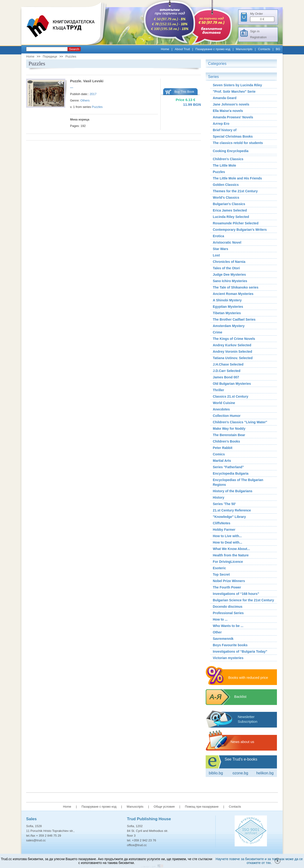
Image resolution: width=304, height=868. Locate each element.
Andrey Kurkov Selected (232, 345)
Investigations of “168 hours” (236, 594)
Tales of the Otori (226, 268)
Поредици (50, 56)
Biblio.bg (216, 773)
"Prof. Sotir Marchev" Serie (234, 92)
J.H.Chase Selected (228, 364)
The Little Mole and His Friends (237, 178)
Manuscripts (244, 49)
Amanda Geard (225, 98)
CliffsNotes (222, 523)
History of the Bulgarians (233, 491)
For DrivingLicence (228, 562)
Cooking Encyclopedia (231, 151)
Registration (258, 37)
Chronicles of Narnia (229, 262)
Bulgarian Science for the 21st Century (243, 600)
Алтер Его (221, 124)
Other (217, 632)
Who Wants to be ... (228, 626)
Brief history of (225, 130)
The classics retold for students (238, 143)
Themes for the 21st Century (235, 191)
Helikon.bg (265, 773)
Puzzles (71, 56)
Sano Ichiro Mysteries (230, 281)
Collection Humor (227, 416)
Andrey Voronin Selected (232, 352)
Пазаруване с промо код (213, 49)
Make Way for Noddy (229, 429)
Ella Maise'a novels (228, 111)
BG (278, 49)
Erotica (218, 236)
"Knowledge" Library (229, 517)
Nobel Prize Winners (229, 581)
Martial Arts (222, 461)
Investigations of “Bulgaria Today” (240, 651)
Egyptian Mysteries (228, 307)
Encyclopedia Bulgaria (231, 473)
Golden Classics (226, 185)
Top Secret (221, 574)
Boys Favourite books (230, 645)
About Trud (182, 49)
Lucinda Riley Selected (231, 217)
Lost (216, 255)
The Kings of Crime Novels (234, 339)
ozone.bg (240, 773)
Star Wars (221, 249)
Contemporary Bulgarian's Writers (240, 230)
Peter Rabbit (223, 448)
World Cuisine (224, 403)
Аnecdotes (221, 409)
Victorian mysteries (228, 658)
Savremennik (223, 639)
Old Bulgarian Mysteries (232, 384)
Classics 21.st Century (230, 396)
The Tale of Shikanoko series (236, 287)
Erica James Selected (230, 210)
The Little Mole (224, 165)
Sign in (255, 31)
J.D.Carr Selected (227, 371)
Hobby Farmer (224, 530)
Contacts (264, 49)
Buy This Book (184, 92)
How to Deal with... (228, 542)
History (218, 497)
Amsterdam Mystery (229, 326)
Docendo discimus (228, 607)
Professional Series (228, 613)
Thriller (218, 390)
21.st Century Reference (232, 510)
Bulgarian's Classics (229, 204)
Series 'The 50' (224, 504)
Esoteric (219, 568)
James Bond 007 (226, 377)
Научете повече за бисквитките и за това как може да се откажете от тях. (259, 861)
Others (85, 100)
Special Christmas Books (233, 136)
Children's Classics (228, 159)
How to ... (220, 619)
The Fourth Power (227, 587)
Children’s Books (226, 441)
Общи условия (164, 807)
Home (165, 49)
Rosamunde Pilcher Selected (236, 223)
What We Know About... (231, 549)
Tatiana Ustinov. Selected (233, 358)
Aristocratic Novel (227, 242)
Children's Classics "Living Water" (240, 422)
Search (74, 49)
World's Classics (226, 198)
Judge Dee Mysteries (229, 275)
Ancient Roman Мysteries (233, 294)
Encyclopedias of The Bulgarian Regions (238, 482)
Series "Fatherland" (228, 467)
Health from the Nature (231, 555)
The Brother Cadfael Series (234, 319)
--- (72, 88)
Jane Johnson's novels (231, 104)
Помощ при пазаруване (202, 807)
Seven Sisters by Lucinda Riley (237, 85)
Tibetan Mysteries (227, 313)
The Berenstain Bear (229, 435)
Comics (219, 454)
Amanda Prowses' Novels (233, 117)
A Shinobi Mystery (227, 300)
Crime (218, 332)
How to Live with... (227, 536)
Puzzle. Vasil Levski (87, 81)
